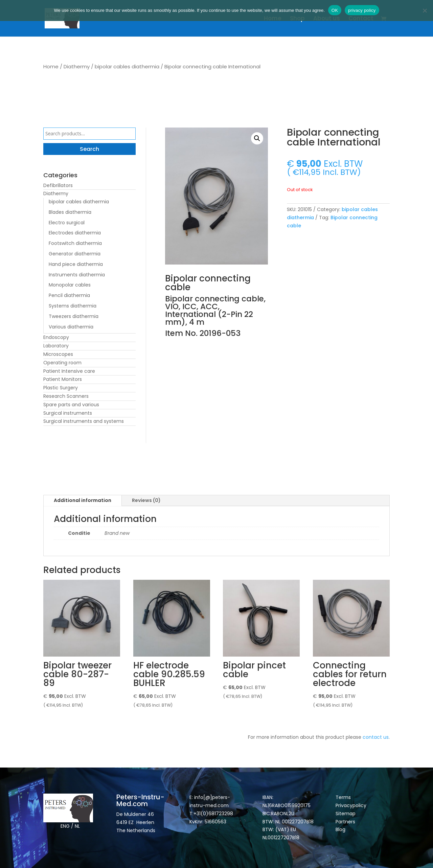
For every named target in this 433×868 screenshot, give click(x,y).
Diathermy (77, 66)
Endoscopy (56, 337)
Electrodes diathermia (75, 233)
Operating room (62, 363)
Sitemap (346, 814)
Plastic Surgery (61, 388)
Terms (343, 797)
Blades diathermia (70, 212)
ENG (65, 826)
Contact (361, 19)
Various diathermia (71, 327)
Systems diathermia (73, 306)
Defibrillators (58, 185)
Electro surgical (67, 223)
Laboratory (56, 346)
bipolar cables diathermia (127, 66)
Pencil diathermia (69, 295)
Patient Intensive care (69, 371)
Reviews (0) (146, 500)
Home (273, 19)
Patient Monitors (63, 379)
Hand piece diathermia (76, 264)
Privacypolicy (351, 805)
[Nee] (425, 10)
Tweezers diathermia (74, 316)
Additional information (83, 500)
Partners (345, 822)
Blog (340, 829)
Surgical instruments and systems (84, 421)
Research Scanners (66, 396)
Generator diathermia (75, 254)
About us (327, 19)
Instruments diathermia (77, 275)
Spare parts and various (71, 405)
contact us (376, 737)
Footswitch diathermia (75, 243)
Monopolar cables (70, 285)
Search (89, 149)
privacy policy (362, 10)
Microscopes (58, 354)
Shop (297, 19)
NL (77, 826)
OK (335, 10)
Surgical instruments (68, 413)
